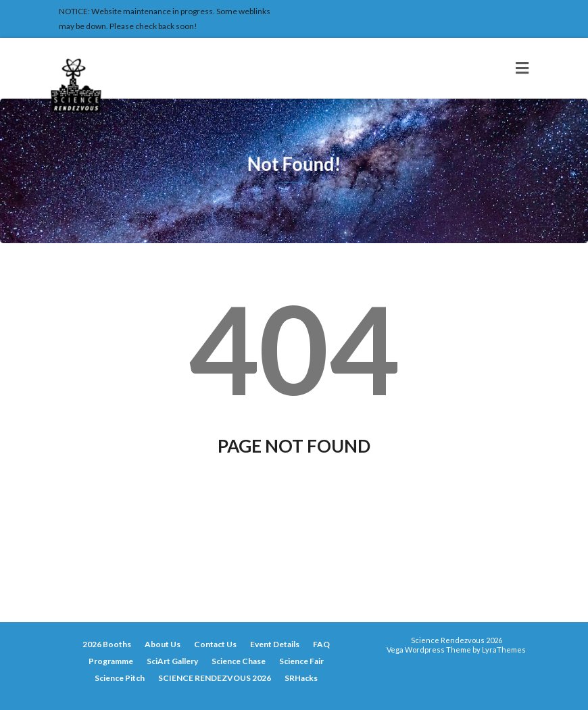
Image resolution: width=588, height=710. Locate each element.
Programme (111, 661)
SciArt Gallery (172, 661)
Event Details (275, 644)
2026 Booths (107, 644)
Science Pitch (120, 678)
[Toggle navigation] (522, 68)
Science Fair (301, 661)
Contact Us (215, 644)
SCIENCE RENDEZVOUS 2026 (215, 678)
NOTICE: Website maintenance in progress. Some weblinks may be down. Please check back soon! (165, 19)
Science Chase (239, 661)
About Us (163, 644)
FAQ (321, 644)
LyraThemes (504, 650)
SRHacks (301, 678)
